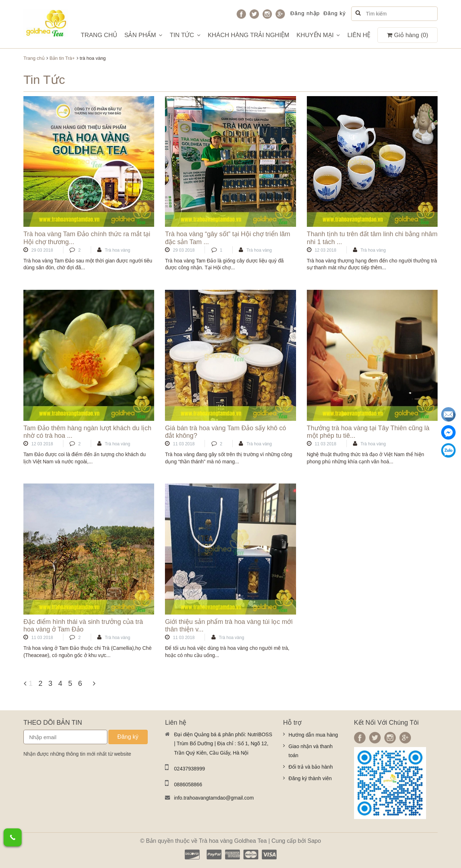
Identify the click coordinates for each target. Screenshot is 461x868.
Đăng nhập (305, 13)
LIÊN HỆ (359, 35)
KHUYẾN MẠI (318, 35)
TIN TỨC (185, 35)
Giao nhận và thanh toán (310, 751)
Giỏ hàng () (408, 35)
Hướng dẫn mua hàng (313, 735)
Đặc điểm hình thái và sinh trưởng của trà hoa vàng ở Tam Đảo (83, 626)
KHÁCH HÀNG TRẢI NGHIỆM (249, 35)
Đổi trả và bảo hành (311, 767)
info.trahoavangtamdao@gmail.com (214, 798)
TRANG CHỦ (99, 35)
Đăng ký (335, 13)
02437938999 (189, 769)
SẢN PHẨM (143, 35)
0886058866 (188, 784)
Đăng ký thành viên (310, 778)
